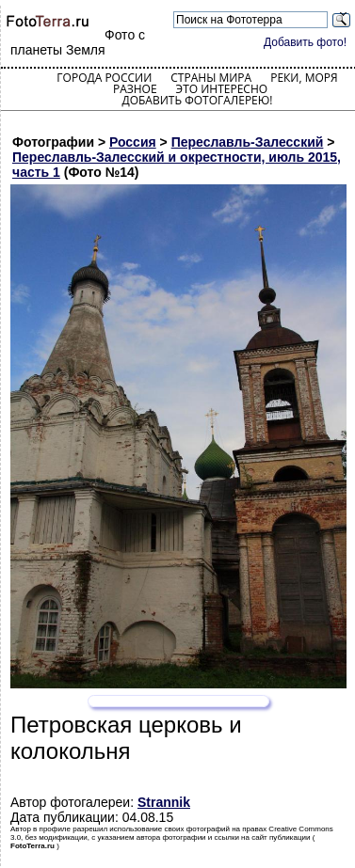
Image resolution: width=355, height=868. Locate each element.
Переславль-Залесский (248, 142)
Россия (133, 142)
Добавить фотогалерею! (197, 100)
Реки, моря (304, 78)
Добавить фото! (305, 42)
